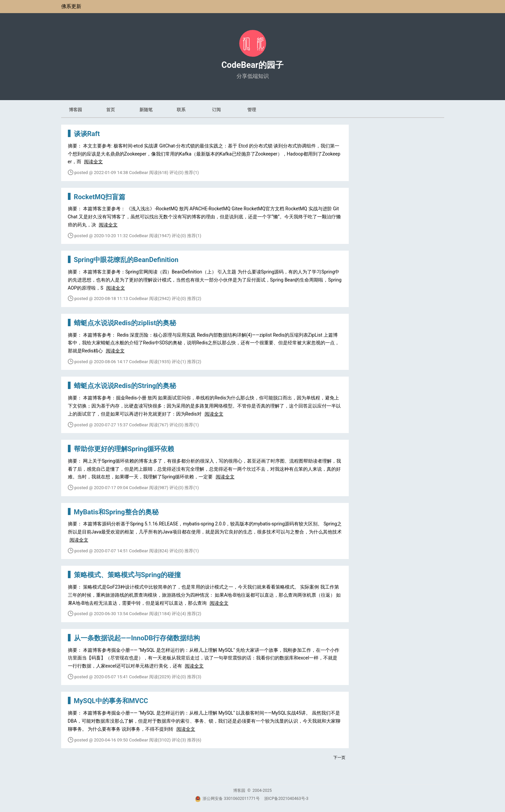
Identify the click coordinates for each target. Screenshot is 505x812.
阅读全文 (93, 162)
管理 (252, 110)
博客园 (75, 110)
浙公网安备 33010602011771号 (227, 799)
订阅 (216, 110)
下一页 (339, 758)
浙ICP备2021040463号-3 (286, 799)
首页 (111, 110)
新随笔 (146, 110)
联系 (181, 110)
